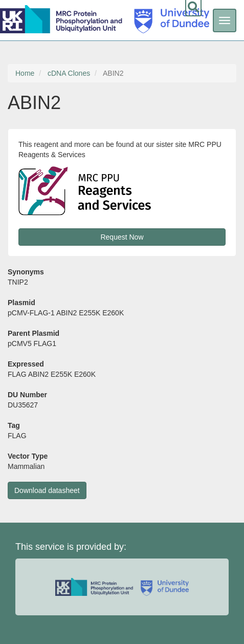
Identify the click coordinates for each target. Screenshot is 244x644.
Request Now (122, 237)
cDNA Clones (69, 73)
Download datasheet (47, 490)
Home (25, 73)
